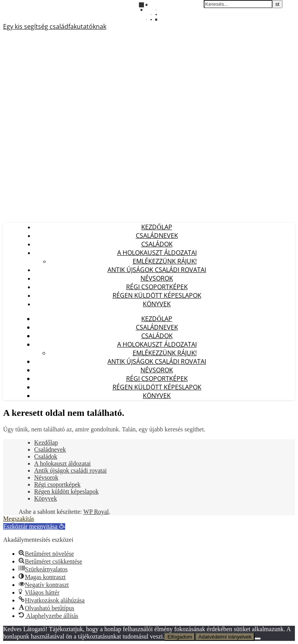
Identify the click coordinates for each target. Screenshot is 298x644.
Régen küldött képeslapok (157, 295)
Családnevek (157, 236)
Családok (157, 244)
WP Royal (96, 512)
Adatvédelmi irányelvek (225, 637)
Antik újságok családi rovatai (157, 270)
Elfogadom (180, 637)
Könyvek (157, 304)
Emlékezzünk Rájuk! (165, 261)
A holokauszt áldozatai (157, 253)
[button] (34, 526)
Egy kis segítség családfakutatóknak (55, 26)
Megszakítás (19, 519)
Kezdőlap (157, 227)
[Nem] (258, 639)
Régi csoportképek (157, 287)
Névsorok (157, 278)
